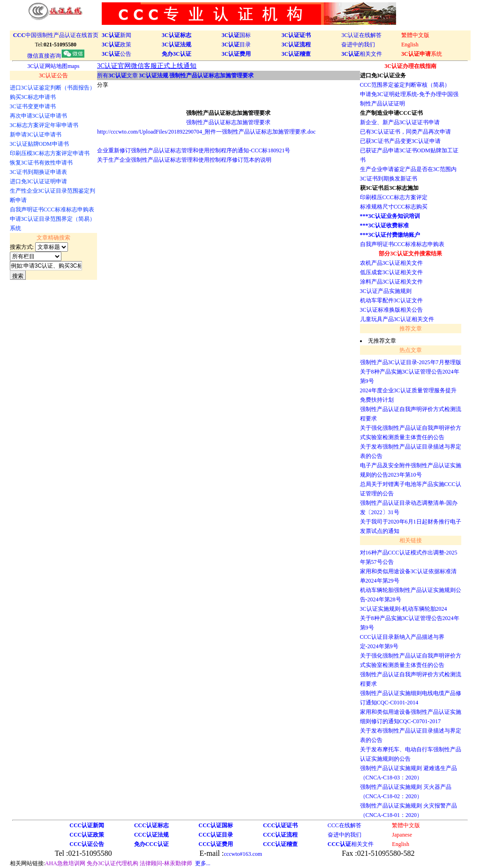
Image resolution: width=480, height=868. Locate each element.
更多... (203, 863)
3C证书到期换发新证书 (389, 179)
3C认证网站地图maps (53, 66)
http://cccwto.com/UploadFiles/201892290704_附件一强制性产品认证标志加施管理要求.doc (206, 132)
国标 (236, 35)
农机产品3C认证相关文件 (391, 263)
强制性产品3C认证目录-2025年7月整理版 (411, 362)
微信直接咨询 (56, 56)
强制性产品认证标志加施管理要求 (228, 122)
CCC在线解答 (345, 825)
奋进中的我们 (358, 45)
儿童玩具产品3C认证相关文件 (397, 319)
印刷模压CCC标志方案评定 (394, 197)
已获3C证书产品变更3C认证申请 (400, 141)
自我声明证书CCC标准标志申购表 (402, 244)
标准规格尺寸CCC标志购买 (394, 207)
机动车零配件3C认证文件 (391, 300)
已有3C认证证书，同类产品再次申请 (405, 132)
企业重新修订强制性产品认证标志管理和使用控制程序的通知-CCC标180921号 (194, 150)
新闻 (116, 35)
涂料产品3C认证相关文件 (391, 282)
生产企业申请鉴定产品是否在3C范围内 (408, 169)
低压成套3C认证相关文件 (391, 272)
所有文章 (117, 75)
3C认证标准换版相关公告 (391, 310)
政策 (116, 45)
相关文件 (362, 54)
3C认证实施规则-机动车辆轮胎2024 (404, 609)
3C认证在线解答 (361, 35)
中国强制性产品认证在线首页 (56, 35)
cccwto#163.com (243, 854)
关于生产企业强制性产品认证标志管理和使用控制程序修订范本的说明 (184, 160)
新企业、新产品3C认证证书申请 (400, 122)
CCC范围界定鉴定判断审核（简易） (405, 85)
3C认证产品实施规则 (386, 291)
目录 (236, 45)
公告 (116, 54)
